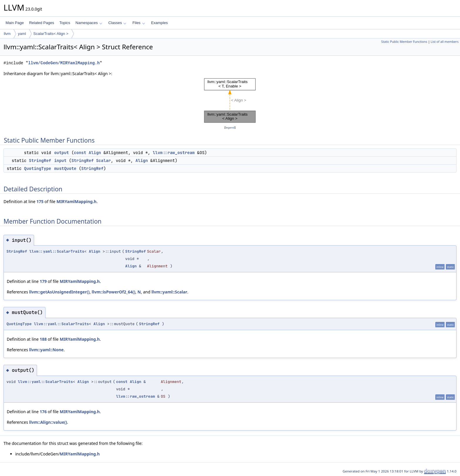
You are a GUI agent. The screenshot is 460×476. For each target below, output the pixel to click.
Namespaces (89, 23)
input (60, 161)
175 (40, 201)
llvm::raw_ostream (174, 153)
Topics (65, 23)
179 (43, 281)
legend (230, 128)
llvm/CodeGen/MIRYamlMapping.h (64, 63)
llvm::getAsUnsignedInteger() (59, 292)
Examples (159, 23)
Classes (117, 23)
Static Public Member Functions (404, 42)
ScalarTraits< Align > (51, 34)
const (80, 153)
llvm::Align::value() (48, 422)
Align (95, 153)
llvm (7, 34)
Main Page (15, 23)
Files (139, 23)
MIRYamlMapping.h (76, 201)
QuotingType (38, 168)
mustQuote (65, 168)
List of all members (445, 42)
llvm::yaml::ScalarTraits (57, 251)
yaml (22, 34)
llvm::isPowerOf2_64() (114, 292)
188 (43, 339)
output (62, 153)
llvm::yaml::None (46, 350)
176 (43, 412)
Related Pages (42, 23)
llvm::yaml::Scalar (169, 292)
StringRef (40, 161)
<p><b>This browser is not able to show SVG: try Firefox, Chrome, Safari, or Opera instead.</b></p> (230, 101)
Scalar (103, 161)
